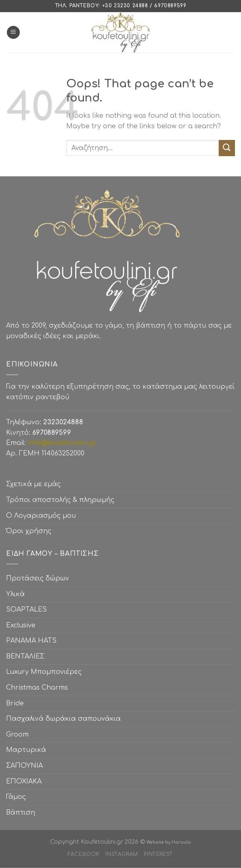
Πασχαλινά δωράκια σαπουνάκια (63, 719)
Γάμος (16, 797)
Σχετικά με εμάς (33, 484)
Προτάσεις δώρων (38, 578)
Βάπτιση (21, 813)
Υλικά (15, 594)
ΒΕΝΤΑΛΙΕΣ (25, 656)
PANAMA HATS (31, 641)
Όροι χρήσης (29, 531)
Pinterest (158, 854)
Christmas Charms (37, 688)
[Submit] (227, 148)
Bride (15, 703)
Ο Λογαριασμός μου (41, 516)
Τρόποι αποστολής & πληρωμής (60, 500)
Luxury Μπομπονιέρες (44, 672)
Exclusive (21, 625)
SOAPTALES (26, 610)
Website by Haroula (169, 842)
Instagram (122, 854)
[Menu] (13, 33)
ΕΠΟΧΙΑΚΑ (26, 781)
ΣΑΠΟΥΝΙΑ (26, 766)
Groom (17, 735)
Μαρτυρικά (26, 750)
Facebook (84, 854)
